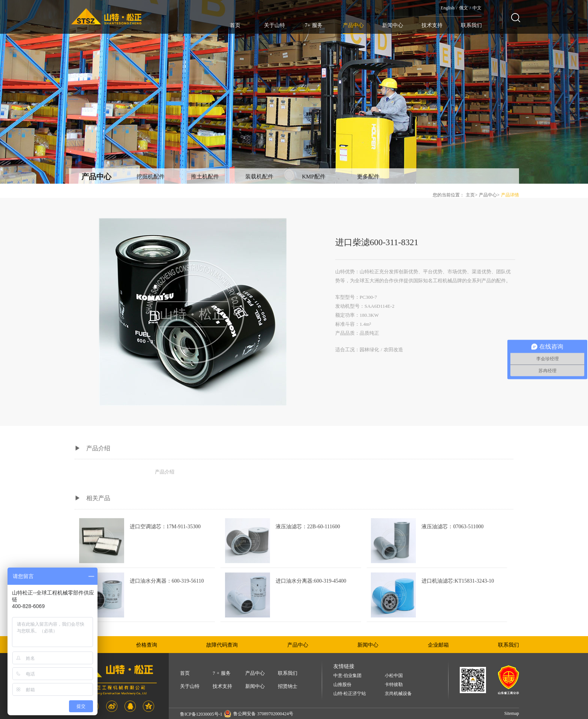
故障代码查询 (222, 645)
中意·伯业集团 (347, 676)
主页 (470, 195)
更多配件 (368, 177)
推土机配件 (205, 177)
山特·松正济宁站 (350, 694)
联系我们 (471, 25)
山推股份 (342, 685)
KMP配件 (314, 177)
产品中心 (353, 25)
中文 (477, 8)
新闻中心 (393, 25)
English (448, 8)
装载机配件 (259, 177)
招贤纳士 (288, 686)
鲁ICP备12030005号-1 (201, 714)
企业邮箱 (438, 645)
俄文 (463, 8)
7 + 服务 (222, 673)
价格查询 (147, 645)
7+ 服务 (314, 25)
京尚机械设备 (398, 694)
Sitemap (512, 713)
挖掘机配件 (151, 177)
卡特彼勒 (394, 685)
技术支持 (432, 25)
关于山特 (274, 25)
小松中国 (394, 676)
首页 (235, 25)
